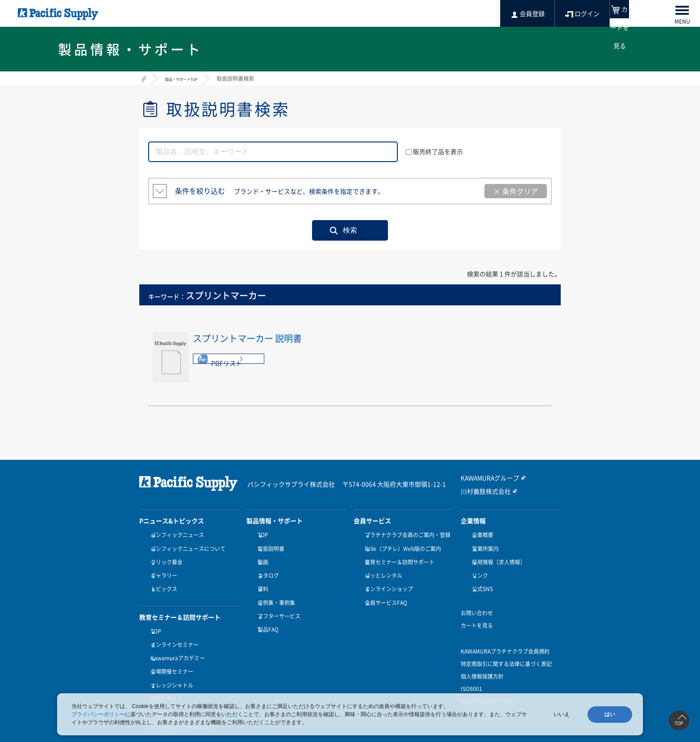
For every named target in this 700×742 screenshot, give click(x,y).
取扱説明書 (269, 546)
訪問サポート (164, 672)
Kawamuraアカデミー (175, 640)
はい (610, 714)
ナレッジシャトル (170, 662)
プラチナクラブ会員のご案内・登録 (405, 535)
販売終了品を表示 (434, 151)
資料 (261, 579)
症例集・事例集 (274, 589)
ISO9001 (471, 675)
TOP (154, 618)
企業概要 (480, 535)
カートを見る (477, 612)
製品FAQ (266, 611)
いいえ (562, 714)
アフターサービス (277, 600)
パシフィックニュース (175, 535)
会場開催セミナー (170, 650)
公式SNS (480, 579)
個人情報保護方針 (482, 663)
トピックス (162, 579)
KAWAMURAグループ (486, 478)
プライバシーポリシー (98, 714)
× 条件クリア (516, 191)
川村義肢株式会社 (482, 491)
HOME (143, 77)
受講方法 (159, 684)
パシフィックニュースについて (186, 546)
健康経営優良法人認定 (487, 688)
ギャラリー (162, 567)
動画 (261, 557)
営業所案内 (483, 546)
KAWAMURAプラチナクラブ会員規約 (505, 638)
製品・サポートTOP (189, 79)
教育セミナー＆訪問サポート (397, 557)
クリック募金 (164, 557)
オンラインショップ (387, 579)
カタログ (266, 567)
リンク (478, 567)
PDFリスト (227, 363)
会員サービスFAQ (384, 589)
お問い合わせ (477, 600)
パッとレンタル (381, 567)
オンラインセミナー (172, 629)
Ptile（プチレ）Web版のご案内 (401, 546)
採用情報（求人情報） (496, 557)
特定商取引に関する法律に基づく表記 (506, 650)
